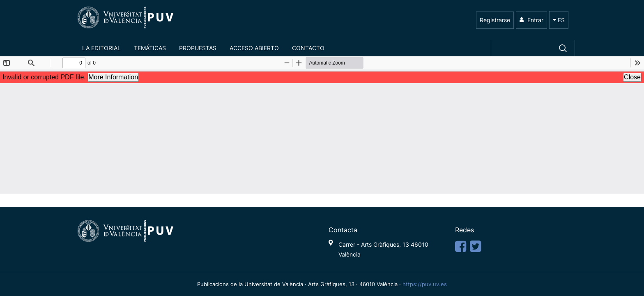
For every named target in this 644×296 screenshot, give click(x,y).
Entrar (531, 20)
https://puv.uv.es (425, 284)
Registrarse (495, 20)
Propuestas (198, 48)
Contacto (308, 48)
